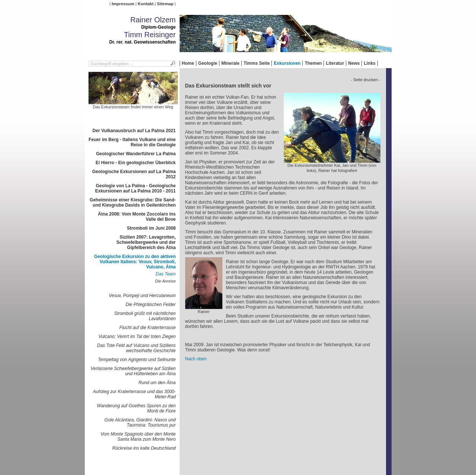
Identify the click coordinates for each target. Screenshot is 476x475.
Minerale (230, 63)
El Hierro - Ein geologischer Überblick (136, 163)
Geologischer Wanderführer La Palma (136, 154)
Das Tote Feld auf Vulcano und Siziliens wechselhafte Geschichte (136, 348)
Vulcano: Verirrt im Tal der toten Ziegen (137, 337)
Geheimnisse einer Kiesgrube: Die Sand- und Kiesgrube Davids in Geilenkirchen (133, 203)
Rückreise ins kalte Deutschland (144, 448)
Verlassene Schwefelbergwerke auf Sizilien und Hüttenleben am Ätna (133, 371)
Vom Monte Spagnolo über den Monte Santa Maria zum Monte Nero (138, 437)
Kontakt (145, 4)
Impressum (123, 4)
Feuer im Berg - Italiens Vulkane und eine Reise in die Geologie (132, 142)
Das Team (165, 274)
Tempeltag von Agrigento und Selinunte (137, 360)
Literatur (335, 63)
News (354, 63)
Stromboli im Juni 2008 (151, 228)
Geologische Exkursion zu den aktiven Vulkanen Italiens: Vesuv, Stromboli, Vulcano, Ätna (135, 262)
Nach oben (196, 359)
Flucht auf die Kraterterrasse (147, 328)
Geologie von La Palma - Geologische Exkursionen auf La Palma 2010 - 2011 (136, 188)
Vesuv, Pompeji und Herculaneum (142, 296)
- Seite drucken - (365, 80)
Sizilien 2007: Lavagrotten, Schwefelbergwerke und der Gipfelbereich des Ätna (146, 242)
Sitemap (165, 4)
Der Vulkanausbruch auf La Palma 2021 (134, 131)
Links (369, 63)
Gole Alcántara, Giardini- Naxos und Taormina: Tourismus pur (140, 423)
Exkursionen (287, 63)
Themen (313, 63)
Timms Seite (257, 63)
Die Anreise (165, 281)
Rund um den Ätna (157, 383)
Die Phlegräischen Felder (151, 305)
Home (188, 63)
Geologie (208, 63)
